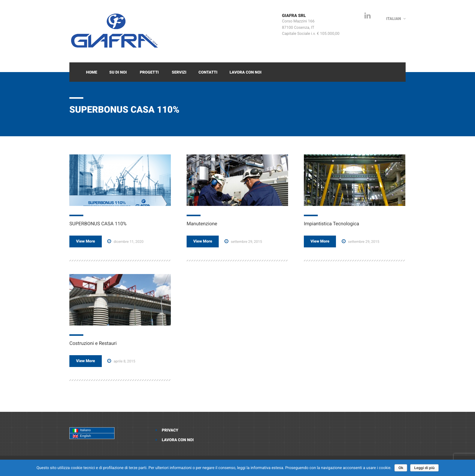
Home (92, 73)
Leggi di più (424, 468)
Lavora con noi (246, 73)
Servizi (179, 73)
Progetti (149, 73)
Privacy (170, 430)
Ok (401, 468)
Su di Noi (118, 73)
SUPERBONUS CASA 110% (98, 224)
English (82, 436)
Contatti (208, 73)
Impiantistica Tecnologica (332, 224)
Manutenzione (202, 224)
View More (86, 241)
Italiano (82, 430)
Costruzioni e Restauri (93, 343)
